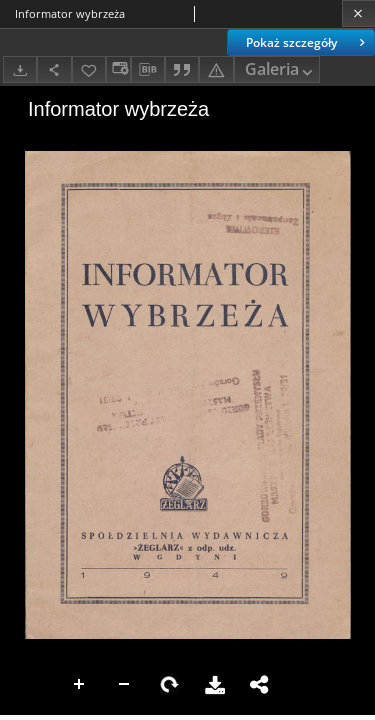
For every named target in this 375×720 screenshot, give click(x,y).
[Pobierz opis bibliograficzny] (148, 70)
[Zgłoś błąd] (216, 69)
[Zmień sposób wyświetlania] (118, 69)
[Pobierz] (20, 69)
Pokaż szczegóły (307, 42)
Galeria (281, 70)
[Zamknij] (358, 13)
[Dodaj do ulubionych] (89, 69)
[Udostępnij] (54, 69)
